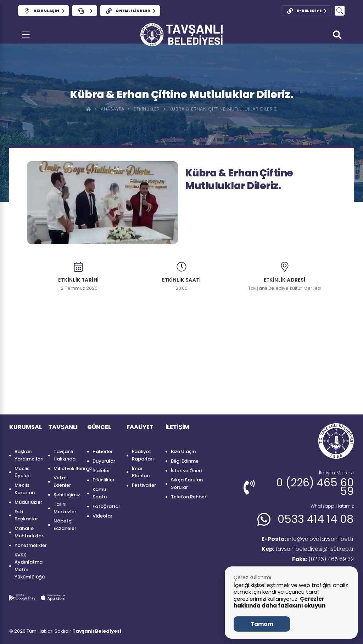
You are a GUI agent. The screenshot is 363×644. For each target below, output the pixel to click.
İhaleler (101, 471)
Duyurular (104, 461)
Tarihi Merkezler (65, 508)
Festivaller (144, 485)
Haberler (103, 451)
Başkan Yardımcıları (28, 455)
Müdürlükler (28, 502)
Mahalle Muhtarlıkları (28, 532)
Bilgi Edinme (185, 461)
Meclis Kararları (25, 489)
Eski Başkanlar (26, 515)
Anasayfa (112, 109)
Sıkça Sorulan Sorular (187, 484)
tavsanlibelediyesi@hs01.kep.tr (306, 550)
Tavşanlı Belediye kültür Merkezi (284, 289)
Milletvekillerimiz (67, 468)
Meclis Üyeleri (23, 472)
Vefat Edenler (62, 481)
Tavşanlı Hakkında (65, 455)
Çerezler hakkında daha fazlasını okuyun (280, 602)
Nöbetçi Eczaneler (65, 525)
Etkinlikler (147, 109)
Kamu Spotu (100, 493)
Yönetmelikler (28, 545)
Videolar (102, 516)
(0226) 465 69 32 (322, 560)
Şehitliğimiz (67, 495)
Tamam (262, 624)
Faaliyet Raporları (143, 455)
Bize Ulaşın (183, 451)
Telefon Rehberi (189, 497)
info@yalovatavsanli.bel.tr (305, 539)
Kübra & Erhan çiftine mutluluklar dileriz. (224, 109)
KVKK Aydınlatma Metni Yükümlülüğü (28, 566)
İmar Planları (141, 472)
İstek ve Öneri (186, 471)
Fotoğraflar (106, 506)
